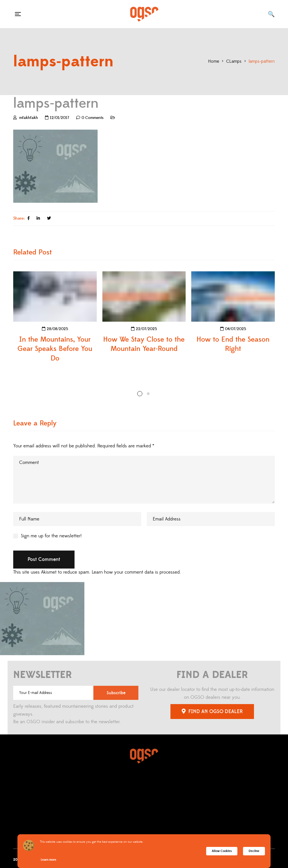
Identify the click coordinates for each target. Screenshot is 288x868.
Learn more (49, 860)
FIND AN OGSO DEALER (212, 712)
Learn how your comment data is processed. (136, 572)
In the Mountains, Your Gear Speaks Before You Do (55, 349)
